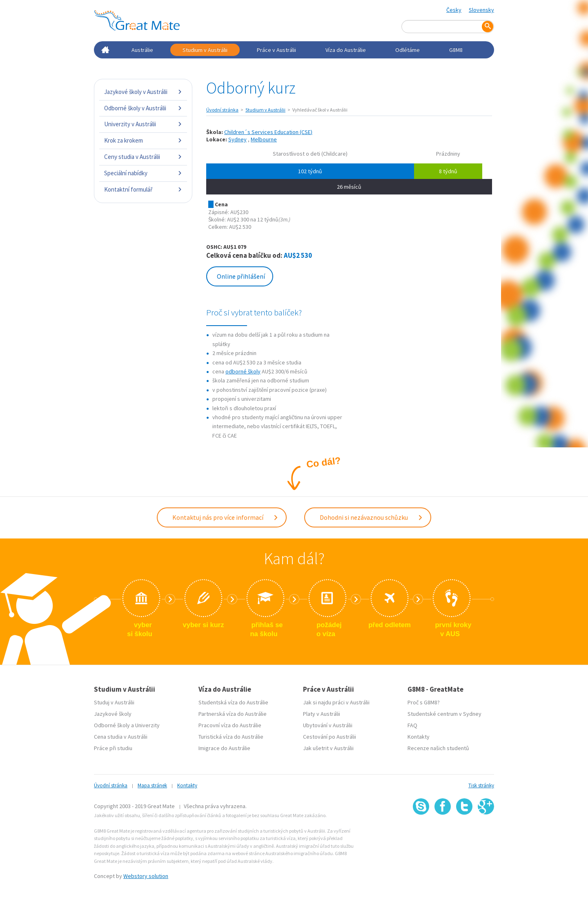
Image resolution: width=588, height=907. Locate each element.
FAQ (412, 724)
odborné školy (243, 371)
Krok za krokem (143, 140)
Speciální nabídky (143, 173)
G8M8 (456, 50)
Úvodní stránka (222, 110)
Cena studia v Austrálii (121, 736)
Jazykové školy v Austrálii (143, 92)
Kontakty (419, 736)
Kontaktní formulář (143, 189)
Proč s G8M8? (424, 701)
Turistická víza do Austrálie (231, 736)
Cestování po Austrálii (330, 736)
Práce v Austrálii (276, 50)
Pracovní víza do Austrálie (230, 724)
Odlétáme (408, 50)
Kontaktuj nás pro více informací (225, 517)
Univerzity (147, 724)
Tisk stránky (481, 785)
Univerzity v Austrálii (143, 124)
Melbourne (264, 139)
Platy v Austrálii (322, 713)
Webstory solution (146, 875)
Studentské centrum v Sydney (444, 713)
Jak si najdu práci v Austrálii (336, 701)
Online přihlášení (241, 276)
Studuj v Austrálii (114, 701)
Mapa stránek (152, 785)
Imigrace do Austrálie (224, 747)
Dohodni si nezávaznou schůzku (371, 517)
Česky (454, 10)
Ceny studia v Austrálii (143, 157)
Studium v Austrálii (205, 50)
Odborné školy (112, 724)
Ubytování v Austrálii (328, 724)
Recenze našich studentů (438, 747)
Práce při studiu (113, 747)
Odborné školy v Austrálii (143, 108)
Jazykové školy (113, 713)
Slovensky (481, 10)
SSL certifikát (464, 832)
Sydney (237, 139)
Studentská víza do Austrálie (233, 701)
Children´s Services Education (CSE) (268, 132)
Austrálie (142, 50)
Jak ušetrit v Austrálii (328, 747)
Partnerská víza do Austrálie (233, 713)
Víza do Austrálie (346, 50)
